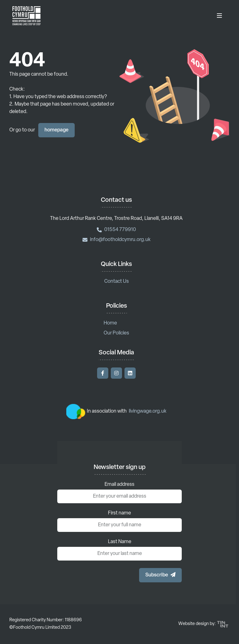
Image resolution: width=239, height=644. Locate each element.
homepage (56, 130)
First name (119, 513)
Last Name (120, 542)
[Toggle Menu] (219, 16)
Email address (119, 485)
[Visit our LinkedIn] (130, 373)
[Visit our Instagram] (116, 373)
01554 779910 (116, 230)
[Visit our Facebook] (103, 373)
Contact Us (117, 282)
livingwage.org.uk (148, 411)
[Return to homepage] (26, 16)
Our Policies (116, 333)
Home (110, 323)
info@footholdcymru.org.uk (117, 240)
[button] (160, 575)
